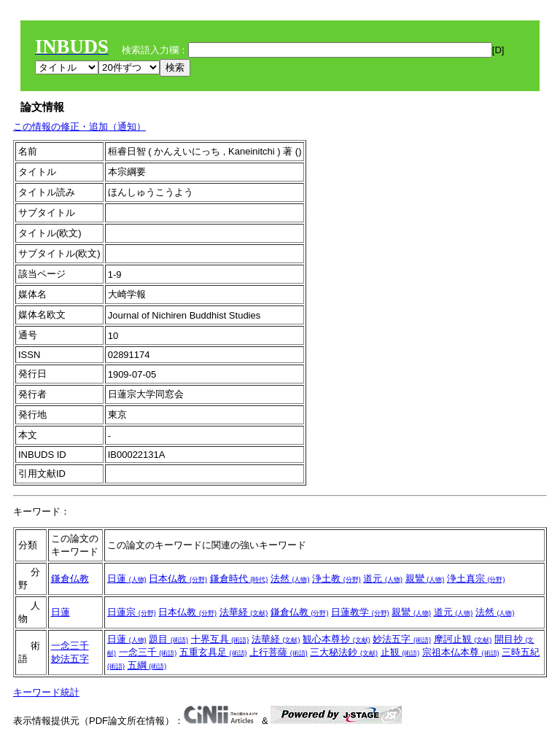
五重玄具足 (213, 652)
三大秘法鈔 (344, 652)
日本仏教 (178, 579)
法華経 (244, 612)
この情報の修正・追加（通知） (79, 126)
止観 (400, 652)
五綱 (147, 665)
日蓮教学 (360, 612)
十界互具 (220, 639)
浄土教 (337, 579)
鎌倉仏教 (70, 579)
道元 (383, 579)
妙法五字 (70, 659)
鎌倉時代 (239, 579)
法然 (290, 579)
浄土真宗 (476, 579)
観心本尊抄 (337, 639)
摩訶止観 (463, 639)
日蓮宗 (132, 612)
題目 (168, 639)
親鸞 (425, 579)
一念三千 (70, 646)
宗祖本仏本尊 (461, 652)
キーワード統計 (46, 692)
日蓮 (127, 579)
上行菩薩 (279, 652)
